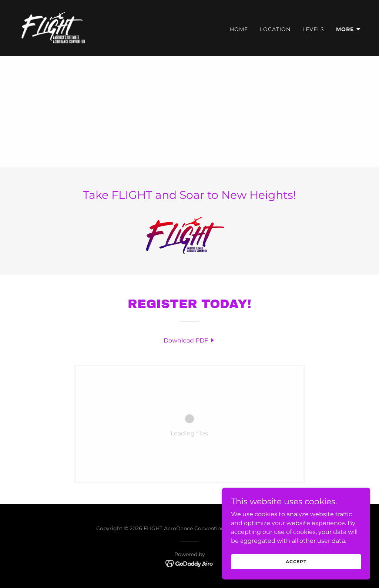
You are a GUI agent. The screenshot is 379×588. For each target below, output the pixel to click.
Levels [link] (313, 29)
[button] (349, 29)
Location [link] (275, 29)
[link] (52, 28)
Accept (296, 562)
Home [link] (239, 29)
